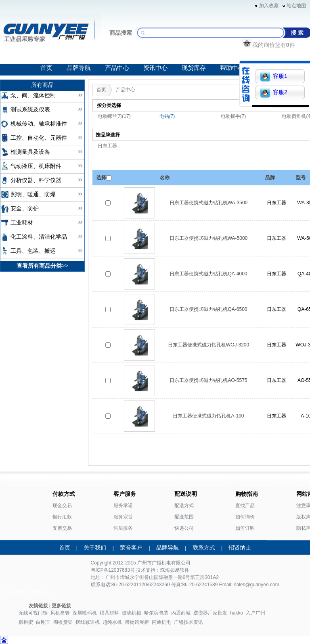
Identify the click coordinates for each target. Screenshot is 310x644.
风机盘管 (60, 613)
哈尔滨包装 (156, 613)
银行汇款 (62, 517)
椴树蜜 (26, 622)
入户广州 (256, 613)
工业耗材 (22, 223)
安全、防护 (25, 209)
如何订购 (245, 528)
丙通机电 (161, 622)
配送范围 (184, 517)
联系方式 (204, 548)
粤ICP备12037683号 (113, 570)
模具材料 (109, 613)
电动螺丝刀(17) (114, 116)
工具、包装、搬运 (33, 251)
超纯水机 (112, 622)
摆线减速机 (88, 622)
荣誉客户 (131, 548)
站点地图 (296, 6)
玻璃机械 (132, 613)
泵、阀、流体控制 (33, 95)
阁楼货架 (63, 622)
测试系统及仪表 (30, 110)
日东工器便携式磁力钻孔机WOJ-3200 (208, 345)
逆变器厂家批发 (210, 613)
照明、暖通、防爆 (33, 194)
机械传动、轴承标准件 (39, 124)
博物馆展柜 (137, 622)
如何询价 (245, 517)
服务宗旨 (123, 517)
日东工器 (107, 146)
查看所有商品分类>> (42, 266)
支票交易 (62, 528)
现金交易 (62, 506)
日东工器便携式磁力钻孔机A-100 (208, 416)
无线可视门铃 (33, 613)
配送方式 (184, 506)
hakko (237, 613)
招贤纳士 (240, 548)
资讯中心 (155, 68)
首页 (46, 68)
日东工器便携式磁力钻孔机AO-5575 (208, 380)
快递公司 (184, 528)
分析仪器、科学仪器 (36, 180)
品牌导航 (79, 68)
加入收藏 (269, 6)
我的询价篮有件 (268, 45)
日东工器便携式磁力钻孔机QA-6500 (208, 309)
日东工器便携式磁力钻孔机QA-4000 (208, 274)
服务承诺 (123, 506)
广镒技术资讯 (189, 622)
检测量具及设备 (30, 152)
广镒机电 (161, 563)
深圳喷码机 (85, 613)
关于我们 (95, 548)
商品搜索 (121, 33)
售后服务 (123, 528)
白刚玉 (43, 622)
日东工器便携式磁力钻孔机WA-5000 (209, 238)
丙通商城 (181, 613)
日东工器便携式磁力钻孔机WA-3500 (209, 203)
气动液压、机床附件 (36, 166)
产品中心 (117, 68)
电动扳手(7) (234, 116)
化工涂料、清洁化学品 (39, 237)
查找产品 (245, 506)
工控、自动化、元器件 (39, 138)
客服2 (274, 93)
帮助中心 (232, 68)
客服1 (274, 77)
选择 (101, 178)
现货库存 (194, 68)
